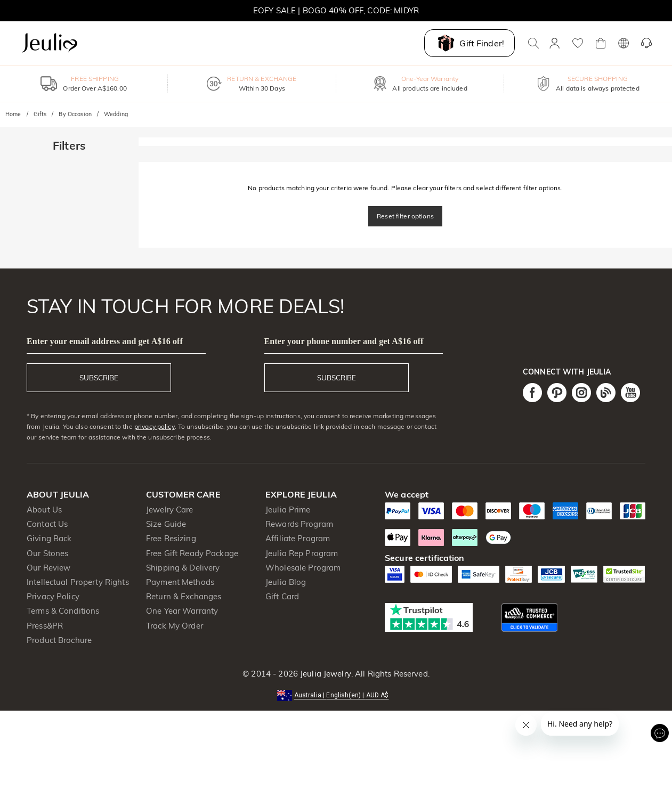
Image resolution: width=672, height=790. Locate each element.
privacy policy (155, 426)
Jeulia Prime (288, 510)
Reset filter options (405, 216)
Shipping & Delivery (183, 568)
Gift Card (282, 596)
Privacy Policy (53, 596)
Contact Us (47, 524)
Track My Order (175, 626)
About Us (44, 510)
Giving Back (49, 538)
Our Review (48, 568)
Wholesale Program (303, 568)
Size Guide (166, 524)
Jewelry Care (170, 510)
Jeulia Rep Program (302, 553)
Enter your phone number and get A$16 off (344, 341)
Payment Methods (180, 582)
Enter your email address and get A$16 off (105, 341)
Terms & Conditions (63, 611)
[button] (336, 694)
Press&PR (45, 626)
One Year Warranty (182, 611)
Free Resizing (171, 538)
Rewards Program (299, 524)
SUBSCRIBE (99, 378)
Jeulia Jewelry (325, 674)
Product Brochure (59, 640)
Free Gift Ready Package (192, 553)
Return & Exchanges (184, 596)
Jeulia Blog (286, 582)
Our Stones (47, 553)
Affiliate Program (298, 538)
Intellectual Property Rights (78, 582)
